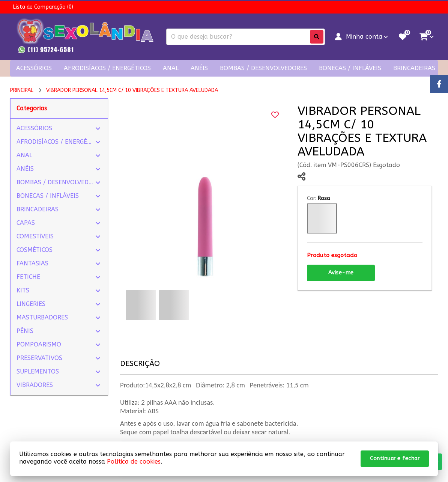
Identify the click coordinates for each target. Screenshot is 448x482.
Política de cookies (134, 462)
